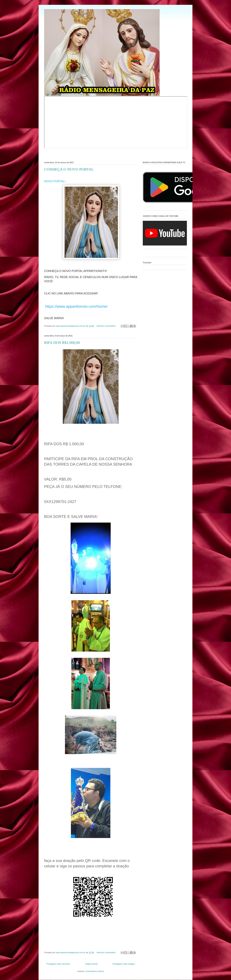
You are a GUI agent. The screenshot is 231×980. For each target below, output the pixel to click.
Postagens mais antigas (124, 964)
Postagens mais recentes (58, 964)
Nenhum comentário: (107, 326)
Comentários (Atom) (95, 971)
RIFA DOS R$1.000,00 (62, 343)
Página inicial (91, 964)
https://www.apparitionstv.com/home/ (76, 306)
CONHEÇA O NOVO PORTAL (69, 169)
